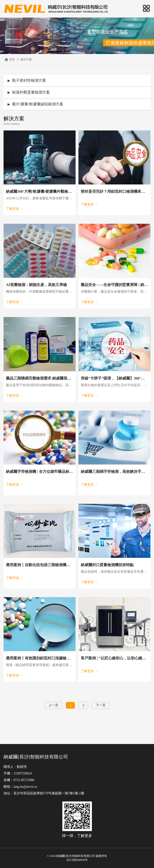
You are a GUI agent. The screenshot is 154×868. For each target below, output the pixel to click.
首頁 (10, 60)
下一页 (101, 705)
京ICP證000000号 (77, 860)
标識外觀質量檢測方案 (29, 92)
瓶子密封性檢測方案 (27, 81)
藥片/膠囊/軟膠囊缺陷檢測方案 (35, 104)
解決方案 (24, 60)
